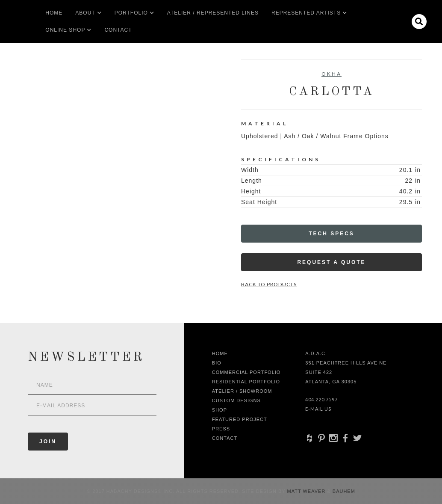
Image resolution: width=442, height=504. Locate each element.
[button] (85, 13)
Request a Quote (331, 262)
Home (54, 13)
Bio (217, 363)
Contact (118, 30)
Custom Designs (236, 400)
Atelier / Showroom (242, 391)
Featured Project (240, 419)
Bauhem (343, 491)
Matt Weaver (307, 491)
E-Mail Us (318, 409)
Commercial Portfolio (246, 372)
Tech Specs (331, 234)
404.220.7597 (321, 399)
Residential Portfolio (246, 382)
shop (220, 410)
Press (221, 429)
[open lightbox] (40, 98)
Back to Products (269, 284)
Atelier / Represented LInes (213, 13)
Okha (331, 74)
